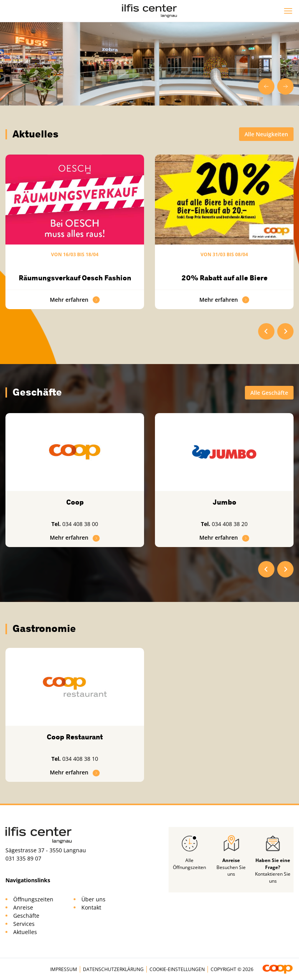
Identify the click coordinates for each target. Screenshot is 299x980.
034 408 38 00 (80, 524)
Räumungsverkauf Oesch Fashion (75, 278)
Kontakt (91, 907)
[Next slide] (285, 86)
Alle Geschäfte (269, 393)
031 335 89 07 (23, 858)
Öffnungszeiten (33, 899)
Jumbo (224, 502)
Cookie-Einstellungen (177, 969)
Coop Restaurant (75, 737)
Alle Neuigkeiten (266, 134)
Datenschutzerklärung (113, 969)
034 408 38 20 (230, 524)
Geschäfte (26, 916)
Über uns (93, 899)
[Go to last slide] (266, 86)
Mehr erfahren (75, 300)
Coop (75, 502)
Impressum (64, 969)
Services (24, 924)
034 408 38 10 (80, 759)
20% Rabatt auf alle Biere (224, 278)
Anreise (23, 907)
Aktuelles (25, 932)
